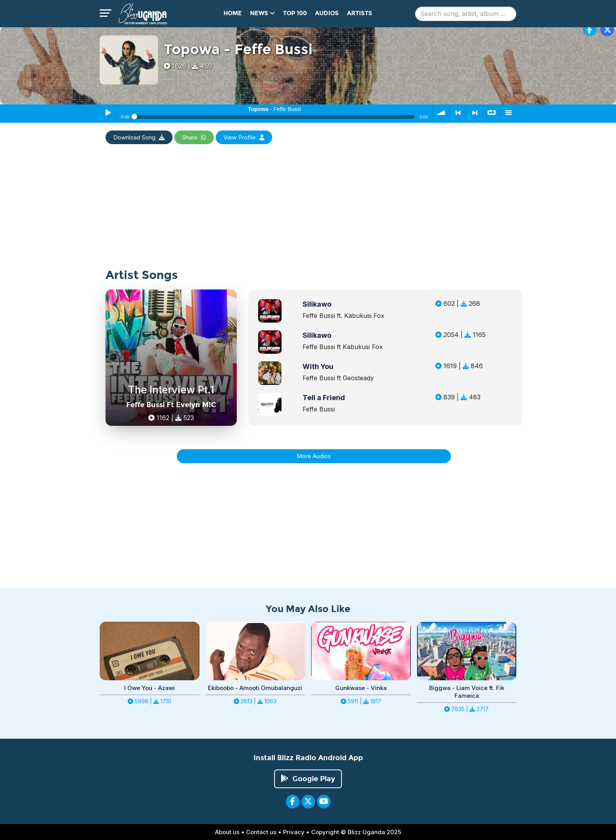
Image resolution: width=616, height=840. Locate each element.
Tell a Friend (324, 398)
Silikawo (317, 304)
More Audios (314, 456)
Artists (360, 13)
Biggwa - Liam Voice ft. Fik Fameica (467, 692)
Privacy (294, 832)
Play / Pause (108, 113)
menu (508, 113)
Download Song (139, 137)
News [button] (262, 13)
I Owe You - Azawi (150, 688)
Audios (327, 13)
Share (194, 137)
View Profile (244, 137)
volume (441, 113)
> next (475, 113)
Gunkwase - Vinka (361, 688)
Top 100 (295, 13)
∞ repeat (491, 113)
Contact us (261, 832)
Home (233, 13)
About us (227, 832)
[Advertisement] (308, 214)
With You (318, 366)
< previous (458, 113)
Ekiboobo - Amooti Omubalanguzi (255, 688)
